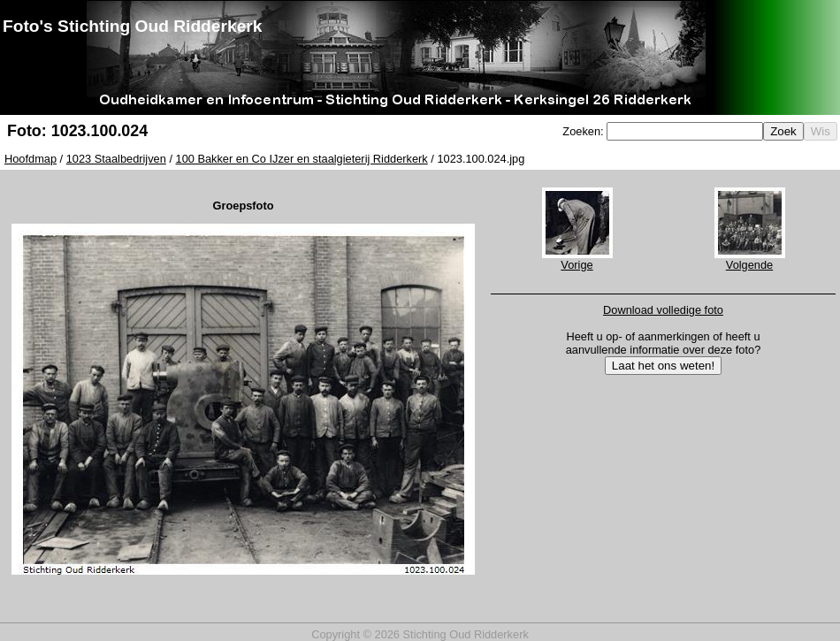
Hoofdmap (31, 159)
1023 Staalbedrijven (116, 159)
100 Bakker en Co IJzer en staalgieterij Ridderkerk (302, 159)
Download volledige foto (663, 310)
